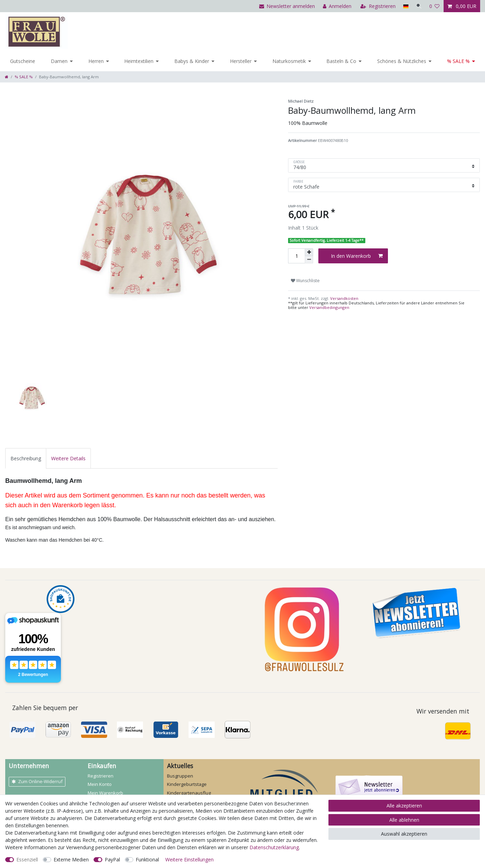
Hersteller (241, 61)
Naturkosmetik (289, 61)
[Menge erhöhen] (309, 252)
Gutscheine (23, 61)
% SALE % (458, 61)
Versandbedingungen (329, 307)
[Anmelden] (336, 6)
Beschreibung (26, 458)
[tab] (26, 458)
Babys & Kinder (192, 61)
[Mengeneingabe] (296, 256)
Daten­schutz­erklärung (274, 847)
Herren (96, 61)
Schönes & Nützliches (402, 61)
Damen (59, 61)
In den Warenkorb (357, 256)
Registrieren (101, 776)
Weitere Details (68, 458)
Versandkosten (344, 298)
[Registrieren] (377, 6)
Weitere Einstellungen (189, 859)
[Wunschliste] (435, 6)
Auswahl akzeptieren (404, 834)
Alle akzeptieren (404, 806)
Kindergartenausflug (189, 793)
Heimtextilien (139, 61)
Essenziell (27, 859)
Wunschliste (305, 281)
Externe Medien (71, 859)
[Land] (405, 6)
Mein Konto (100, 784)
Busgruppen (180, 776)
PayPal (112, 859)
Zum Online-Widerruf (37, 781)
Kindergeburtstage (187, 784)
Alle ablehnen (404, 820)
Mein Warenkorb (105, 793)
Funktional (147, 859)
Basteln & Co (341, 61)
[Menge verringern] (309, 260)
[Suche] (419, 6)
